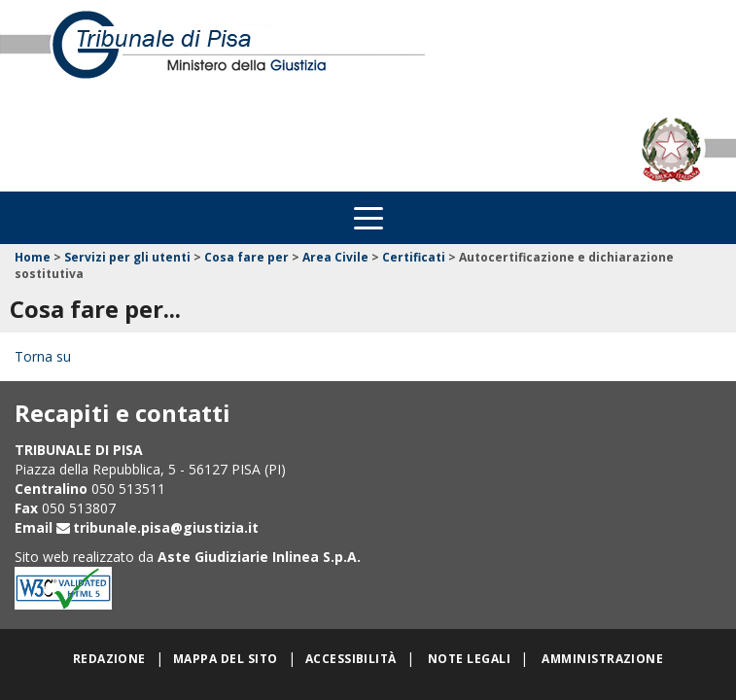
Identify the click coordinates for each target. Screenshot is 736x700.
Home (33, 257)
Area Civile (335, 257)
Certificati (414, 257)
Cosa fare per (246, 257)
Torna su (43, 356)
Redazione (109, 659)
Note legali (469, 659)
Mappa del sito (226, 659)
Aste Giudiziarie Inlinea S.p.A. (259, 557)
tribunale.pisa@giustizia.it (166, 527)
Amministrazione (602, 659)
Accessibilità (351, 659)
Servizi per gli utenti (127, 257)
